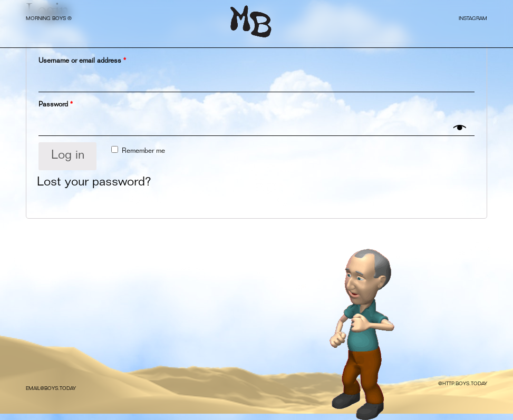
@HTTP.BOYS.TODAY (463, 384)
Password (56, 105)
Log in (68, 156)
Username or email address (82, 61)
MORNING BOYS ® (49, 19)
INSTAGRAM (473, 19)
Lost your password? (94, 183)
